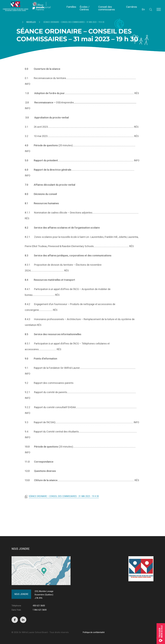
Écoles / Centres (85, 8)
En (143, 9)
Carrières (132, 7)
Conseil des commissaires (107, 8)
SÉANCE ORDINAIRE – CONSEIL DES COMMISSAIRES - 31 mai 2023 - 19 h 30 (64, 499)
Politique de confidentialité (94, 632)
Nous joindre (21, 594)
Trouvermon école (161, 634)
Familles (71, 7)
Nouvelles (31, 22)
